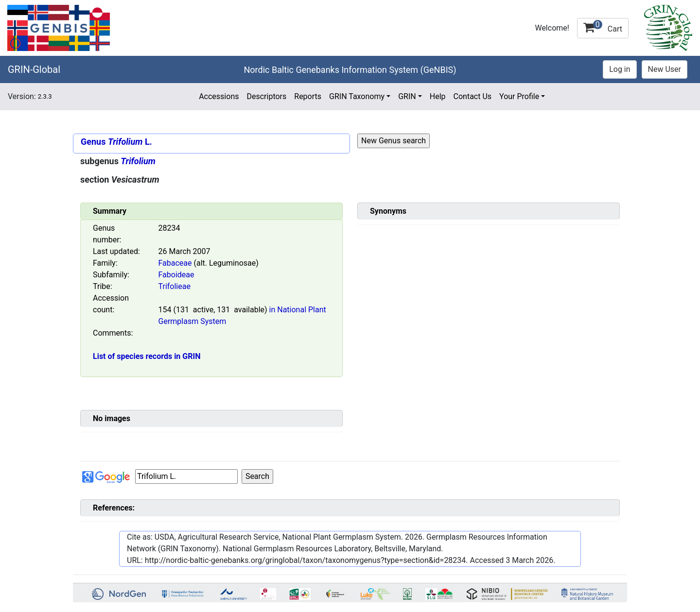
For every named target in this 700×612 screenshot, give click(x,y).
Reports (308, 96)
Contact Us (473, 96)
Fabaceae (175, 263)
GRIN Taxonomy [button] (357, 96)
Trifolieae (175, 286)
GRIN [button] (407, 96)
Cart (603, 27)
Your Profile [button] (519, 96)
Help (438, 96)
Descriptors (266, 96)
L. (130, 142)
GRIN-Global (34, 69)
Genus (93, 142)
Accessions (219, 96)
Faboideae (176, 275)
